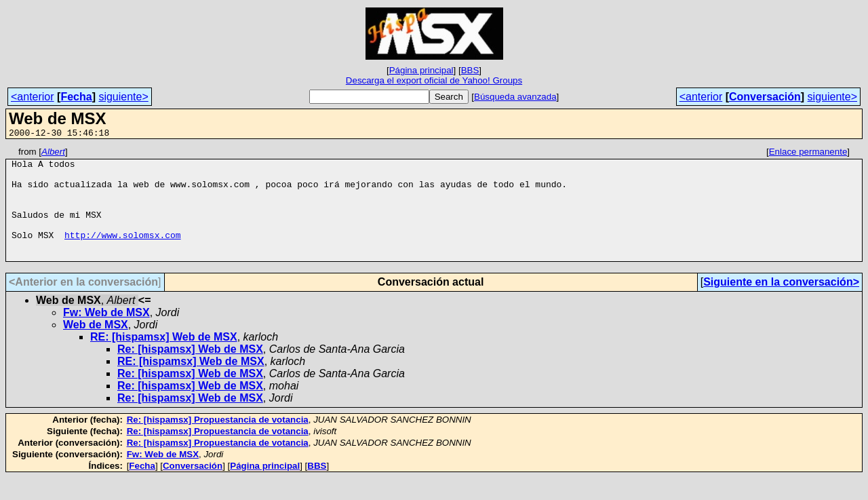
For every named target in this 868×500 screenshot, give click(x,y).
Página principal (421, 70)
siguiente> (123, 97)
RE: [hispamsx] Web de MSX (164, 359)
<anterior (33, 97)
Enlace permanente (808, 154)
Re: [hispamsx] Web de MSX (190, 371)
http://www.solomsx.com (123, 253)
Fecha (76, 97)
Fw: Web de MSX (106, 335)
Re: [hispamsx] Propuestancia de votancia (218, 442)
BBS (470, 70)
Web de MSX (96, 347)
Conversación (765, 97)
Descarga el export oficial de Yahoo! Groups (434, 80)
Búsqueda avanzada (515, 97)
